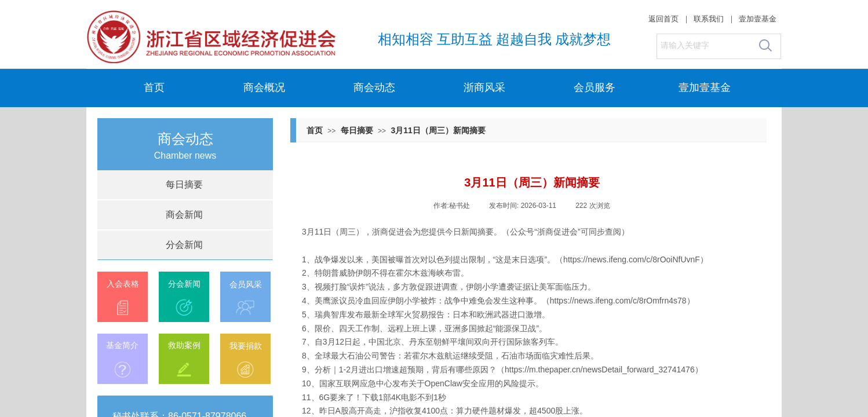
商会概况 (264, 87)
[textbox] (704, 46)
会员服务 (595, 87)
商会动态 (374, 87)
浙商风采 (484, 87)
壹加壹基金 (705, 87)
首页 (154, 87)
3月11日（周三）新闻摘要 (438, 130)
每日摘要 (357, 130)
